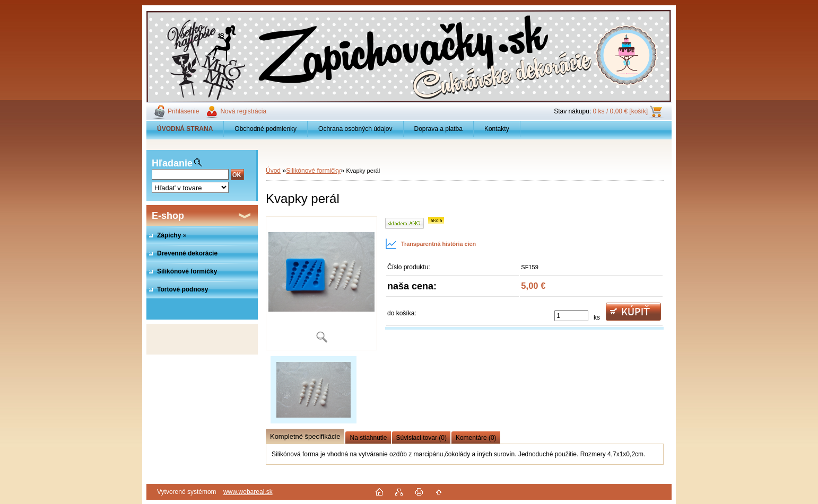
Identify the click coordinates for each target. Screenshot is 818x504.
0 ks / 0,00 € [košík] (620, 111)
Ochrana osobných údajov (355, 129)
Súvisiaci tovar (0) (421, 438)
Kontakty (497, 129)
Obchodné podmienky (266, 129)
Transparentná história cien (430, 244)
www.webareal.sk (248, 492)
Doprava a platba (438, 129)
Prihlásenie (183, 111)
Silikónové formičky (313, 171)
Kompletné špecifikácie (305, 436)
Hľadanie (172, 163)
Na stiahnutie (368, 438)
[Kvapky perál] (321, 283)
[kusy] (571, 316)
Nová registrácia (243, 111)
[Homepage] (185, 129)
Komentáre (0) (476, 438)
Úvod (273, 171)
